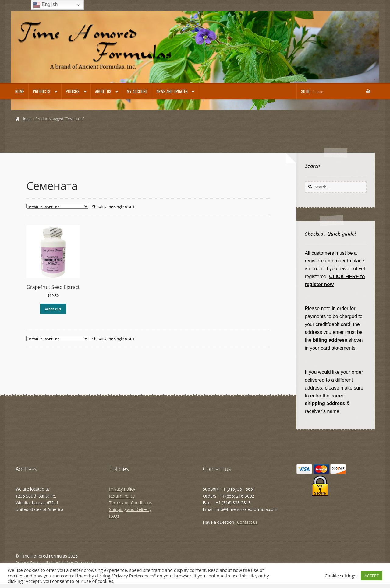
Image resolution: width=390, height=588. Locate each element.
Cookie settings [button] (341, 576)
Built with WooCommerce (71, 563)
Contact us (247, 522)
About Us (103, 91)
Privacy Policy (122, 489)
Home (20, 91)
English (45, 5)
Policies (73, 91)
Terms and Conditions (130, 503)
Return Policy (122, 496)
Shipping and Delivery (130, 509)
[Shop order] (57, 206)
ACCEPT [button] (372, 576)
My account (137, 91)
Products (42, 91)
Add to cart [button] (53, 309)
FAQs (114, 516)
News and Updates (172, 91)
